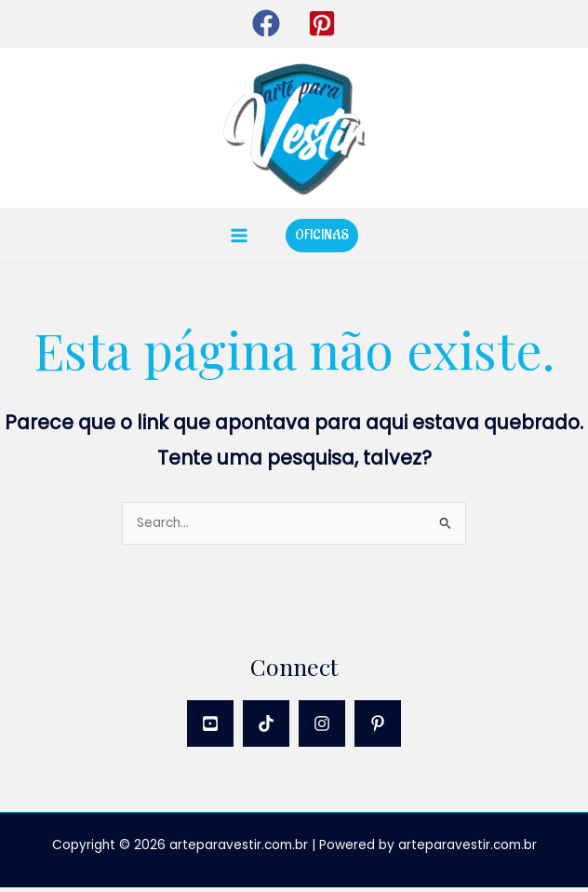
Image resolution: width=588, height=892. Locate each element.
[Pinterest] (378, 728)
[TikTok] (266, 728)
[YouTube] (210, 728)
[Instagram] (322, 728)
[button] (266, 23)
